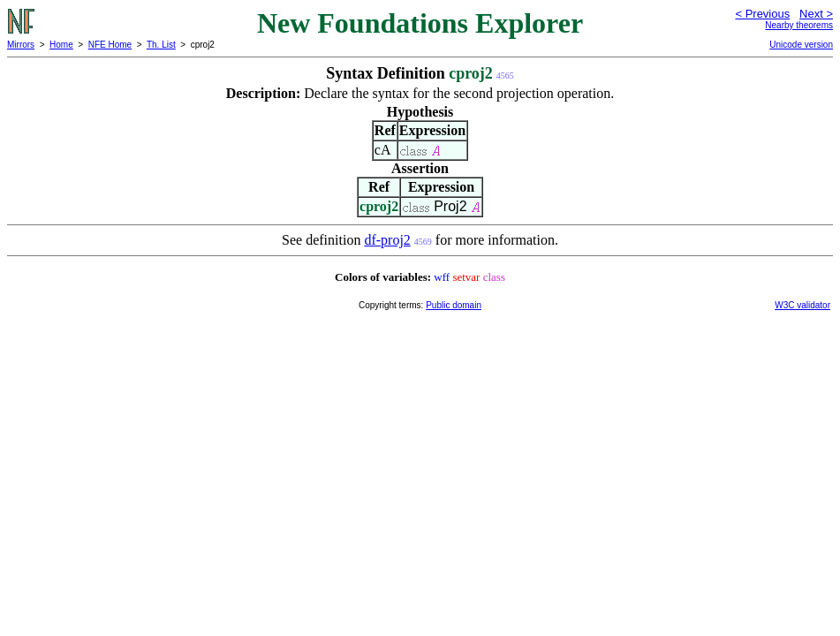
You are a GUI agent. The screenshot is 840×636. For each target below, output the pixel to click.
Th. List (161, 45)
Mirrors (21, 45)
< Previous (762, 14)
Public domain (454, 305)
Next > (816, 14)
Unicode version (801, 45)
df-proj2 (387, 240)
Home (61, 45)
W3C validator (802, 305)
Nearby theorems (799, 25)
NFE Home (110, 45)
